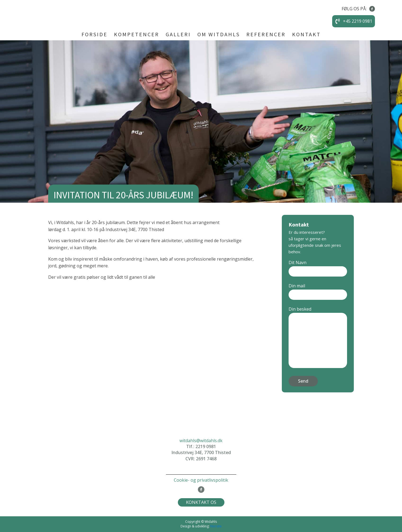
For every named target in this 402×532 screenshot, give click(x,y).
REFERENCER (266, 34)
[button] (354, 21)
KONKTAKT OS (201, 502)
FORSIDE (94, 34)
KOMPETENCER (137, 34)
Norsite (216, 526)
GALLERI (178, 34)
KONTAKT (306, 34)
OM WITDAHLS (219, 34)
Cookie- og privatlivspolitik (201, 480)
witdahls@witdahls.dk (201, 441)
